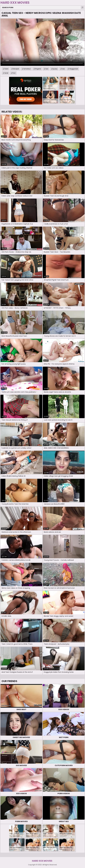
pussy (55, 69)
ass (63, 69)
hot (14, 73)
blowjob (16, 69)
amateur (27, 69)
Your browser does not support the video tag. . (42, 42)
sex (47, 69)
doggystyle (74, 69)
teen (7, 69)
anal (6, 73)
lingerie (38, 69)
